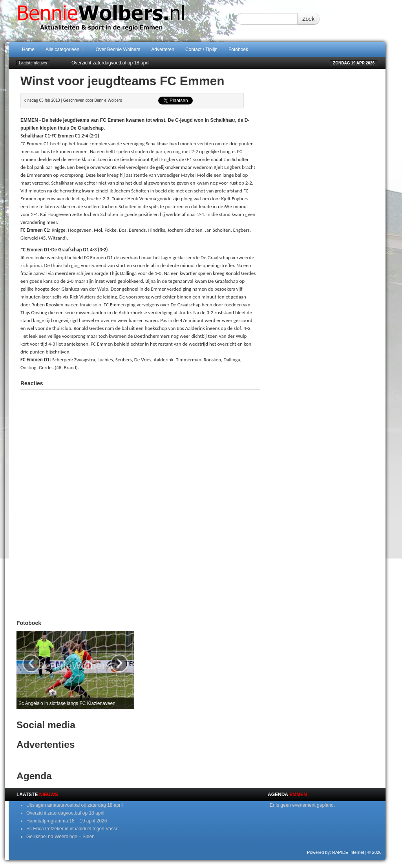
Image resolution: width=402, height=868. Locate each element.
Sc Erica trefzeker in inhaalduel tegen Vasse (72, 829)
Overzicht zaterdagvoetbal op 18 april (111, 63)
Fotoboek (238, 49)
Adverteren (163, 49)
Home (28, 49)
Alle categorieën (65, 49)
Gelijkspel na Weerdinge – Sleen (60, 837)
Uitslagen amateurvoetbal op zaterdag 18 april (74, 805)
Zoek (308, 19)
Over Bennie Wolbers (118, 49)
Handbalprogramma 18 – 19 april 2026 (67, 821)
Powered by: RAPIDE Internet (336, 852)
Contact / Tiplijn (201, 49)
